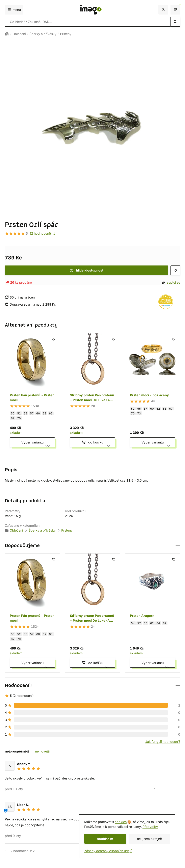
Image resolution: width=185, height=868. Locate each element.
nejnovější (43, 751)
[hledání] (175, 22)
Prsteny (66, 34)
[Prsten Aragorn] (153, 613)
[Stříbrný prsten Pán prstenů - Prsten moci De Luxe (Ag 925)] (92, 392)
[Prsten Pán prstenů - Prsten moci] (32, 392)
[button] (92, 325)
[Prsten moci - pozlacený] (153, 392)
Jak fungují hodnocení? (163, 742)
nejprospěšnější (18, 751)
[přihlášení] (163, 10)
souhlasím (105, 839)
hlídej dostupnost (86, 270)
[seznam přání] (175, 270)
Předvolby (150, 827)
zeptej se (173, 282)
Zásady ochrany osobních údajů (108, 851)
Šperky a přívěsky (43, 34)
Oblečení (19, 34)
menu (14, 10)
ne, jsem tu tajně (149, 839)
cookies (121, 822)
